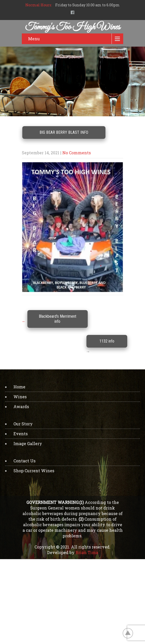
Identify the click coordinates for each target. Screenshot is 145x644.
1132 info (107, 341)
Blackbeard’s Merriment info (58, 319)
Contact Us (24, 461)
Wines (20, 397)
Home (19, 387)
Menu (34, 39)
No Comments (77, 153)
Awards (21, 406)
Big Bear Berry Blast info (64, 132)
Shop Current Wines (34, 471)
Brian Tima (87, 552)
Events (21, 434)
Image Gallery (28, 443)
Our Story (23, 424)
